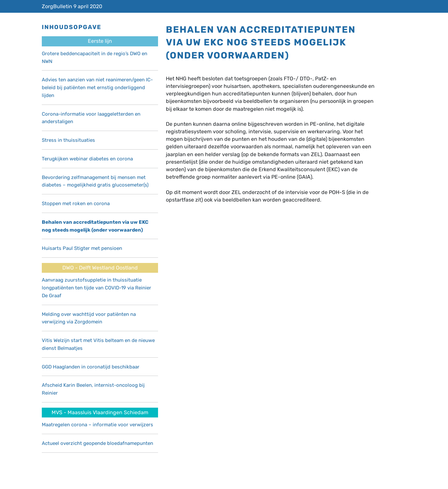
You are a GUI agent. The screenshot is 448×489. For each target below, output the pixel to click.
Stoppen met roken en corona (76, 204)
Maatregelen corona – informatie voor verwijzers (97, 425)
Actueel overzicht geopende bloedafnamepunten (97, 443)
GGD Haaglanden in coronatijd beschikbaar (91, 367)
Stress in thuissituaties (68, 140)
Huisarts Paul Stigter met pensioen (82, 248)
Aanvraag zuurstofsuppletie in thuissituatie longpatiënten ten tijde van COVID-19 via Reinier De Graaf (96, 288)
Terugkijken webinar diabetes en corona (87, 159)
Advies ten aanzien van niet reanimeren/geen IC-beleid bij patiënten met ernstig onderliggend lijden (97, 88)
